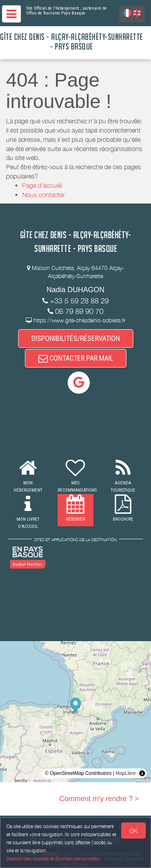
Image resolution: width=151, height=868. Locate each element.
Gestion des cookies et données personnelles (53, 859)
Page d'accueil (42, 185)
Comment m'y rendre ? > (99, 799)
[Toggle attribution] (142, 773)
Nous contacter (43, 195)
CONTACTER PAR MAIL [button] (76, 358)
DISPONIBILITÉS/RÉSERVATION (76, 338)
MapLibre (126, 773)
